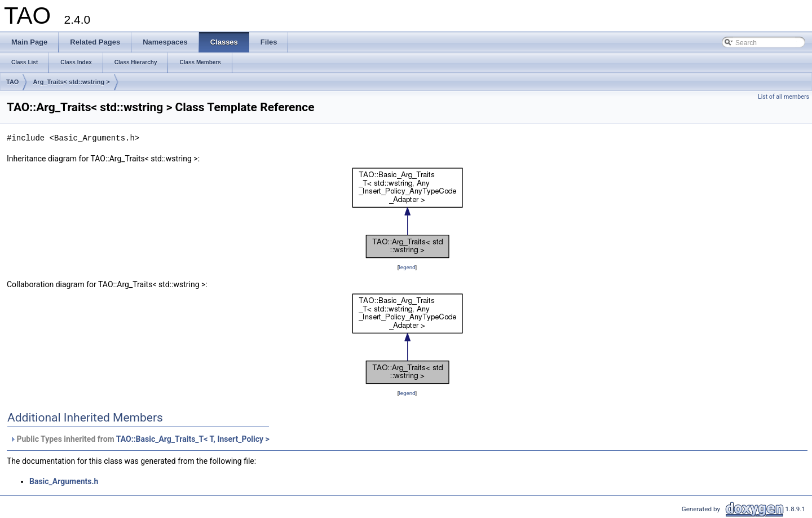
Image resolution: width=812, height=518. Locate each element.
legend (407, 267)
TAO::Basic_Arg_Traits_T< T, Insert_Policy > (193, 439)
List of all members (784, 97)
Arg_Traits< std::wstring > (71, 82)
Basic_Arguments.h (64, 481)
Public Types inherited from (140, 439)
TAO (12, 82)
